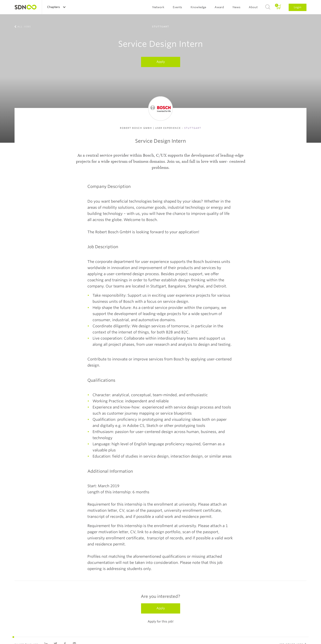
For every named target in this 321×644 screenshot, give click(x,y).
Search (268, 7)
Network (158, 7)
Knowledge (198, 7)
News (236, 7)
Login (298, 7)
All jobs (24, 27)
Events (177, 7)
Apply (161, 62)
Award (219, 7)
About (253, 7)
